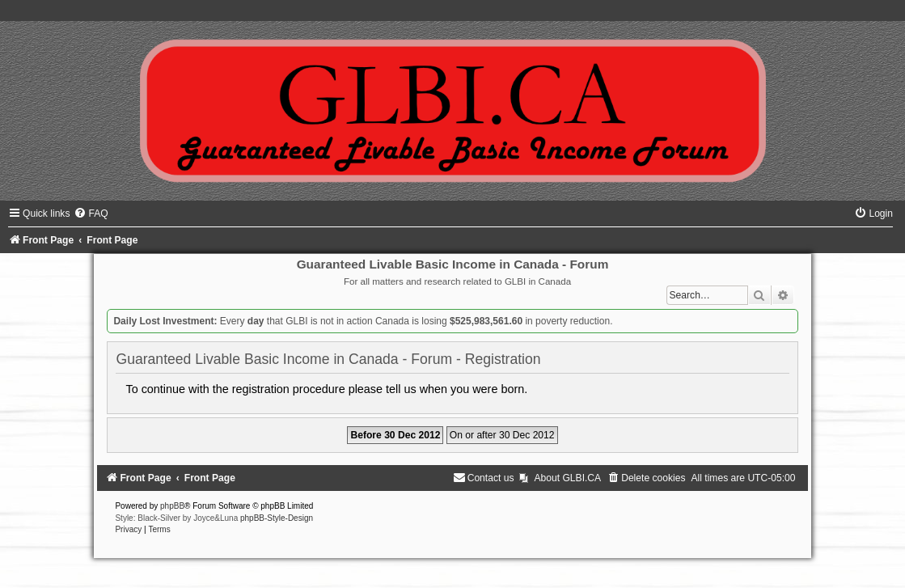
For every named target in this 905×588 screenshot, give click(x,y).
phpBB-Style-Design (277, 518)
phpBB (172, 506)
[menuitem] (91, 214)
